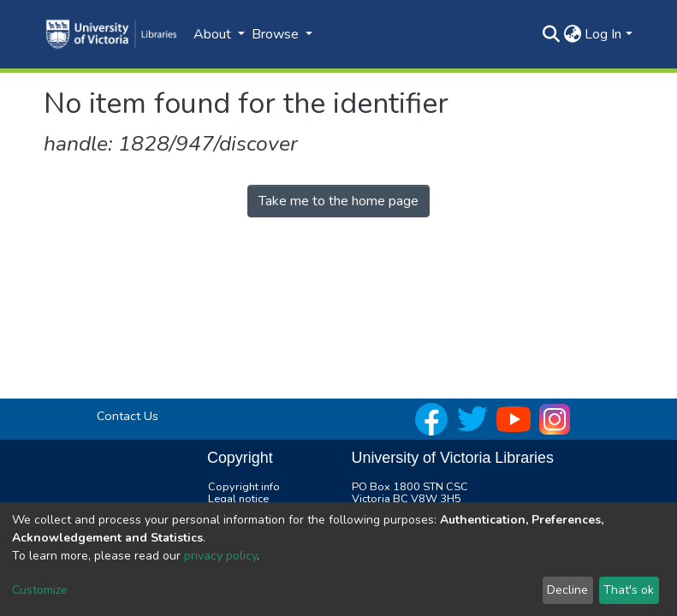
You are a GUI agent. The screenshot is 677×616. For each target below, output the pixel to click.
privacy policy (220, 556)
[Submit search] (551, 34)
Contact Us (128, 416)
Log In (603, 34)
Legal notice (238, 499)
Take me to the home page (338, 201)
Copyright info (244, 487)
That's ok (629, 590)
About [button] (214, 34)
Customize (40, 590)
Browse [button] (277, 34)
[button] (572, 34)
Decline (567, 590)
